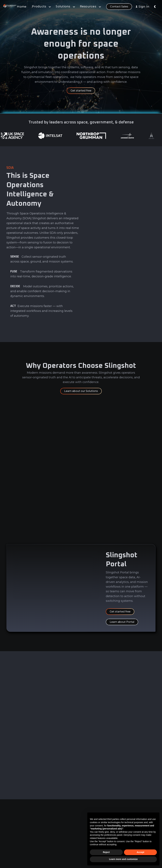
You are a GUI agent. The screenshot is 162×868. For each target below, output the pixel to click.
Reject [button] (106, 852)
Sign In (144, 7)
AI (54, 830)
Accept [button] (141, 852)
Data (55, 818)
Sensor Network (62, 842)
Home (22, 7)
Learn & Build (60, 836)
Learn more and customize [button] (123, 859)
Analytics (58, 824)
